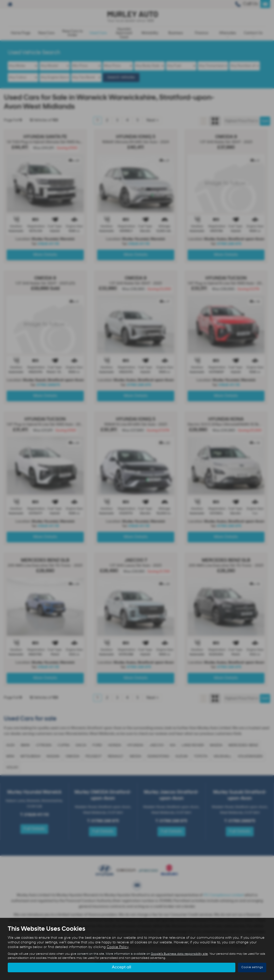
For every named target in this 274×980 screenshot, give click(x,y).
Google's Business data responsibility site (179, 954)
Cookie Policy (118, 947)
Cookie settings (252, 967)
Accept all (122, 967)
